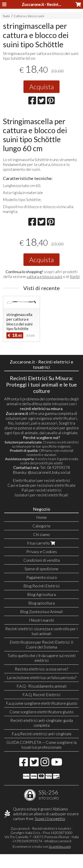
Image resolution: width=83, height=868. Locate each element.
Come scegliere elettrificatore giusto (41, 726)
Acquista (41, 87)
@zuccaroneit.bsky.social (49, 486)
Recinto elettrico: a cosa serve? (41, 683)
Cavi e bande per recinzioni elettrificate (41, 499)
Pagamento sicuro (42, 591)
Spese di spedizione (41, 583)
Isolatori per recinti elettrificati (41, 509)
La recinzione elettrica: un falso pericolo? (42, 691)
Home (41, 531)
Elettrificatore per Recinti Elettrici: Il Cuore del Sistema (41, 658)
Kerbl (75, 290)
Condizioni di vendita (42, 574)
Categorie (41, 540)
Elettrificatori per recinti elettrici (41, 494)
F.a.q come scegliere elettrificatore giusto (42, 717)
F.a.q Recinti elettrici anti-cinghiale (42, 748)
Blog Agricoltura (41, 608)
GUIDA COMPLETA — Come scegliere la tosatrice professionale (41, 759)
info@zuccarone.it (58, 855)
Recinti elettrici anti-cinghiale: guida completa (42, 737)
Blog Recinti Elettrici (42, 600)
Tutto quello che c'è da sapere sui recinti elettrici (42, 672)
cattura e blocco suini (44, 290)
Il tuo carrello (41, 557)
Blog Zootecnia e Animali (41, 625)
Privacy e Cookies (42, 565)
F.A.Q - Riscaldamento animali (42, 700)
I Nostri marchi (41, 634)
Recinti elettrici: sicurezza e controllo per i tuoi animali (41, 645)
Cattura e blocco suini (29, 16)
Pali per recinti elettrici (41, 504)
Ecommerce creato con (42, 860)
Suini (6, 16)
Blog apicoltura (41, 617)
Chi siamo (41, 548)
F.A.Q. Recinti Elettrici (41, 708)
